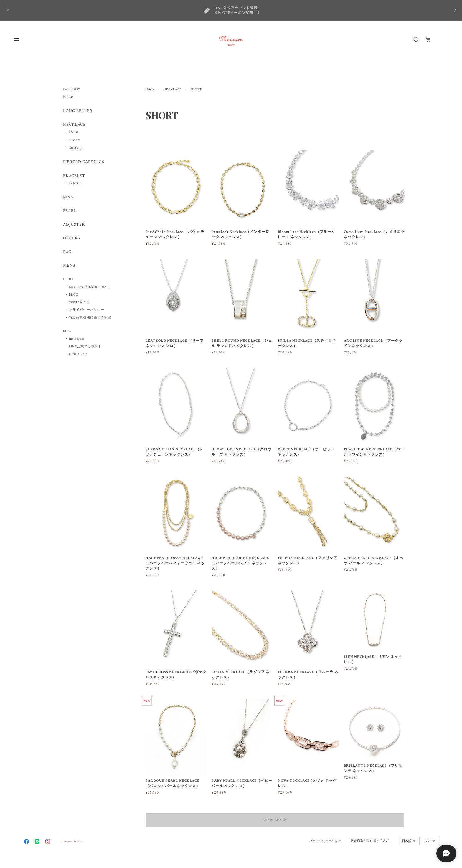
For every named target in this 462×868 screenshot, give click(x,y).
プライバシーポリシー (87, 311)
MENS (69, 267)
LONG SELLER (78, 111)
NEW (68, 97)
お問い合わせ (80, 303)
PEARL (70, 211)
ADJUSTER (74, 225)
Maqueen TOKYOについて (90, 288)
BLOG (74, 296)
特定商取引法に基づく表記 (90, 318)
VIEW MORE (275, 820)
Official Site (78, 355)
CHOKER (76, 148)
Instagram (77, 340)
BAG (67, 253)
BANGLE (76, 184)
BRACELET (74, 176)
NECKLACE (173, 89)
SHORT (74, 140)
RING (69, 198)
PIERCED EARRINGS (84, 162)
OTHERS (72, 239)
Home (150, 89)
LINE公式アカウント (85, 347)
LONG (74, 133)
